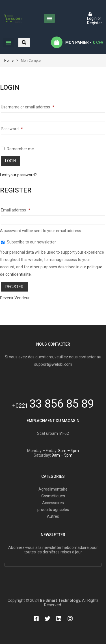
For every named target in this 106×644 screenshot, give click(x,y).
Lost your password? (18, 175)
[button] (49, 18)
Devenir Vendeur (15, 298)
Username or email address (28, 107)
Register (14, 287)
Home (9, 61)
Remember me (17, 149)
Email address (16, 210)
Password (12, 129)
